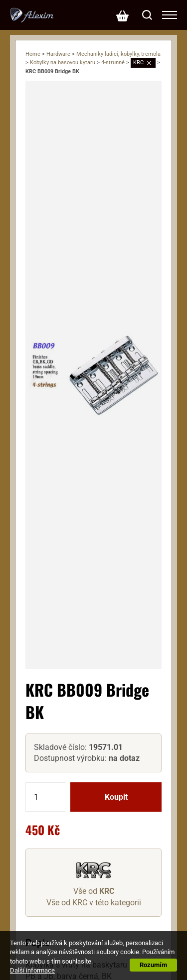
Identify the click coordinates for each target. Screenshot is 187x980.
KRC (138, 62)
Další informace (32, 970)
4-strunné (113, 62)
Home (33, 54)
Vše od (94, 891)
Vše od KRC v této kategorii (94, 903)
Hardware (58, 54)
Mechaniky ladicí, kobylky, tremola (118, 54)
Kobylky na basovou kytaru (63, 62)
